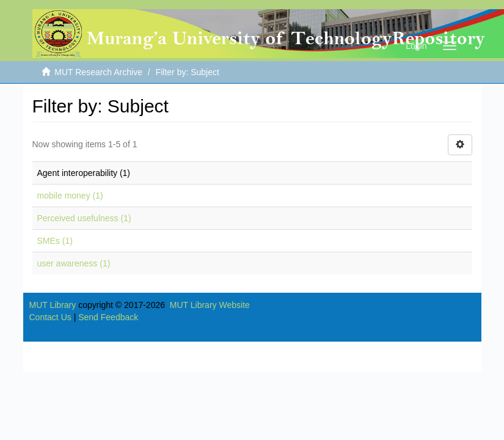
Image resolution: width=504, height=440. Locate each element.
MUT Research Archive (98, 72)
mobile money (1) (70, 196)
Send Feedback (108, 317)
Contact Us (50, 317)
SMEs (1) (55, 241)
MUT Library (53, 305)
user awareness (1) (74, 263)
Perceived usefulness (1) (84, 218)
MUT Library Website (210, 305)
